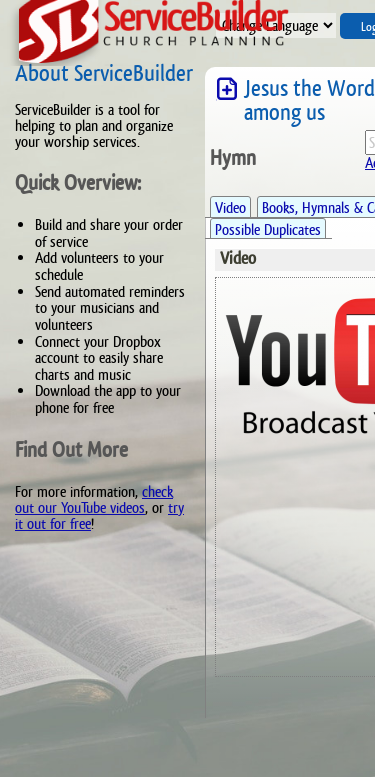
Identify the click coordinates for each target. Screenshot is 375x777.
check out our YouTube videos (94, 499)
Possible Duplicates (268, 229)
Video (230, 207)
